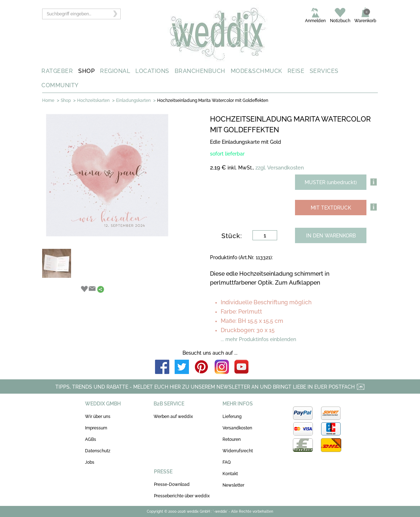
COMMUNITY (60, 85)
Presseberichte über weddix (182, 496)
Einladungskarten (133, 100)
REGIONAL (115, 71)
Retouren (232, 439)
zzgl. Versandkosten (280, 168)
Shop (66, 100)
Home (48, 100)
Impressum (96, 428)
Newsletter (233, 485)
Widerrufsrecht (238, 451)
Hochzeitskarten (93, 100)
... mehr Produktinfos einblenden (258, 339)
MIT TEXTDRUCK (331, 208)
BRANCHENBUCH (200, 71)
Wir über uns (98, 417)
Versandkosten (237, 428)
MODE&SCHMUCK (256, 71)
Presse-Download (172, 484)
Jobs (90, 462)
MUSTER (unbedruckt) (331, 182)
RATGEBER (57, 71)
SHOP (86, 71)
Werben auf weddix (173, 417)
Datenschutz (98, 451)
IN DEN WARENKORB (331, 236)
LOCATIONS (152, 71)
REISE (296, 71)
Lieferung (232, 417)
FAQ (227, 462)
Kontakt (230, 474)
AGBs (91, 439)
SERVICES (324, 71)
